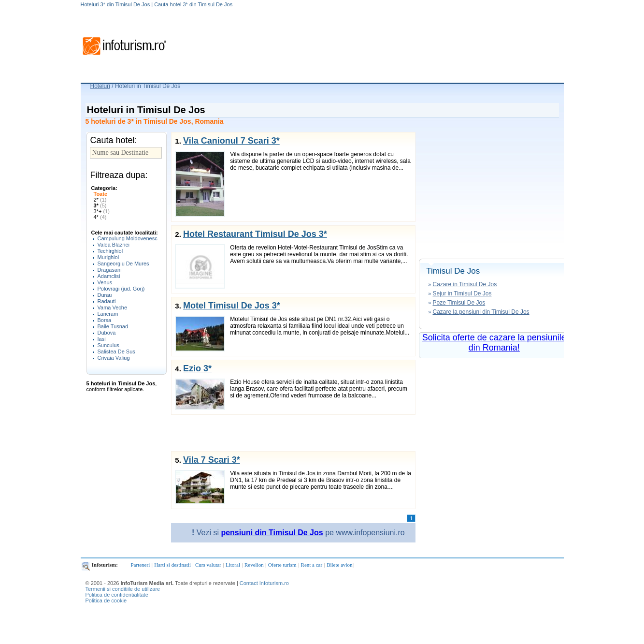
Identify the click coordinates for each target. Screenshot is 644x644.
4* (100, 217)
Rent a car (312, 565)
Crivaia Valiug (114, 358)
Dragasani (110, 270)
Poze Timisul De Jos (459, 303)
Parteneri (141, 565)
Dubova (107, 333)
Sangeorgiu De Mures (123, 263)
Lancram (108, 314)
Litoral (233, 565)
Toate (101, 194)
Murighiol (108, 257)
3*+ (102, 211)
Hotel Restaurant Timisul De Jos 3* (255, 234)
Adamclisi (109, 276)
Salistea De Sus (116, 351)
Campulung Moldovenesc (128, 238)
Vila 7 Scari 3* (212, 460)
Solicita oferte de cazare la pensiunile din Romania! (494, 343)
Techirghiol (110, 251)
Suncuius (108, 345)
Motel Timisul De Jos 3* (232, 306)
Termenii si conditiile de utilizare (123, 589)
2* (100, 200)
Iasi (102, 339)
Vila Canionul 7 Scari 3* (231, 141)
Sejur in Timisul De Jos (462, 293)
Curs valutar (208, 565)
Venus (105, 282)
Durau (105, 295)
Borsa (105, 320)
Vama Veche (113, 307)
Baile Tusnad (113, 326)
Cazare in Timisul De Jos (465, 284)
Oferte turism (282, 565)
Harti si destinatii (172, 565)
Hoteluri (100, 86)
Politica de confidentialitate (117, 595)
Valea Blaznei (114, 245)
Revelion (254, 565)
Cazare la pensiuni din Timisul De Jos (481, 312)
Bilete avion (339, 565)
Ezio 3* (197, 368)
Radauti (107, 301)
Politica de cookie (106, 600)
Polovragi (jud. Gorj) (121, 289)
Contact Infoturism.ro (264, 583)
